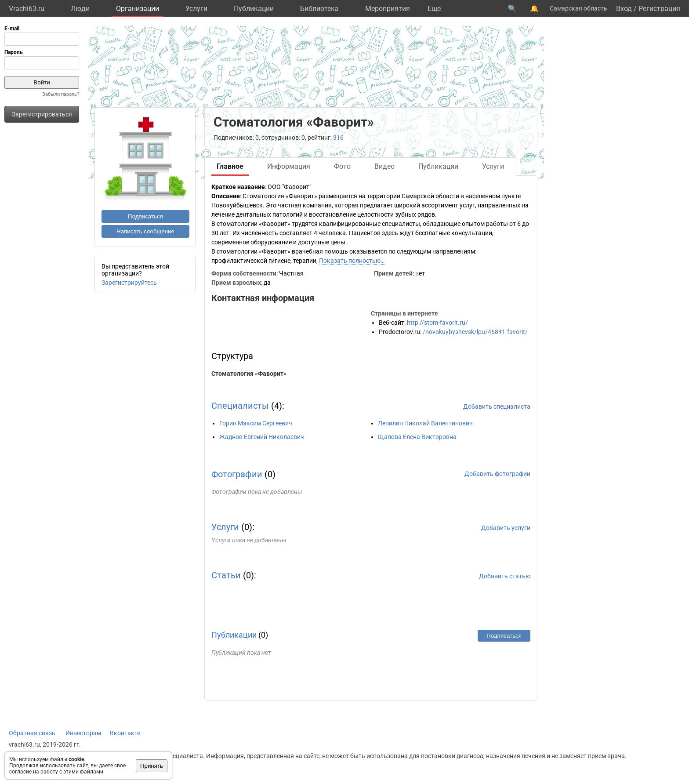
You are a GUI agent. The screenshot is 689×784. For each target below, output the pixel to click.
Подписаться (145, 216)
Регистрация (659, 9)
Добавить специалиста (497, 407)
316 (338, 138)
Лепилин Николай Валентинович (425, 423)
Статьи (226, 575)
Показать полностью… (352, 261)
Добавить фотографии (497, 474)
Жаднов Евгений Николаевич (262, 437)
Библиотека (319, 9)
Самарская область (578, 8)
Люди (80, 9)
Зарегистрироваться (42, 114)
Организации (138, 9)
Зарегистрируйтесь (129, 283)
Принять (152, 766)
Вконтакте (125, 733)
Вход (624, 9)
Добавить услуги (506, 528)
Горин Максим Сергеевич (256, 423)
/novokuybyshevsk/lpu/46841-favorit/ (475, 332)
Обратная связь (32, 733)
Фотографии (237, 474)
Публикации (254, 9)
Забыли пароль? (61, 94)
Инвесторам (83, 733)
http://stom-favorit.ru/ (437, 323)
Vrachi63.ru (27, 9)
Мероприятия (388, 9)
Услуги (196, 9)
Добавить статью (505, 576)
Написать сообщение (145, 231)
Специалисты (240, 406)
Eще (434, 9)
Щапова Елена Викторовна (417, 437)
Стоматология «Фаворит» (249, 374)
